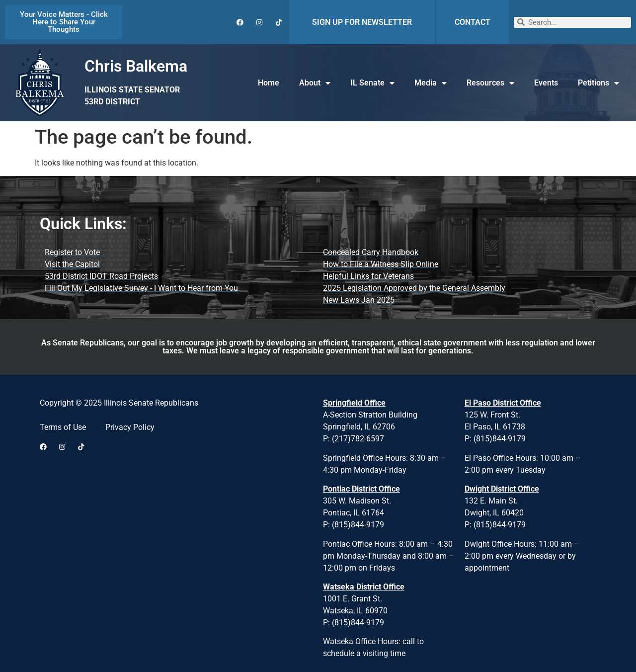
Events (546, 83)
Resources (490, 83)
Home (269, 83)
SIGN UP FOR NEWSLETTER (362, 22)
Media (431, 83)
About (315, 83)
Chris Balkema (136, 66)
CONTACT (473, 22)
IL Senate (372, 83)
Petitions (598, 83)
